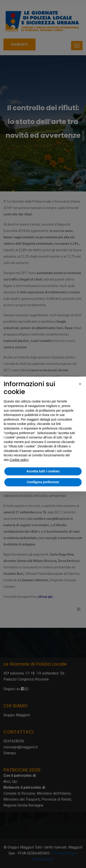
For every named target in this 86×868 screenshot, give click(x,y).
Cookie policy (19, 460)
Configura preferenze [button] (43, 482)
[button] (80, 384)
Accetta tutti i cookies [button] (43, 471)
